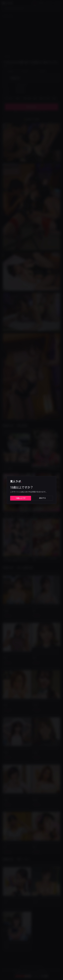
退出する (42, 498)
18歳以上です (21, 498)
